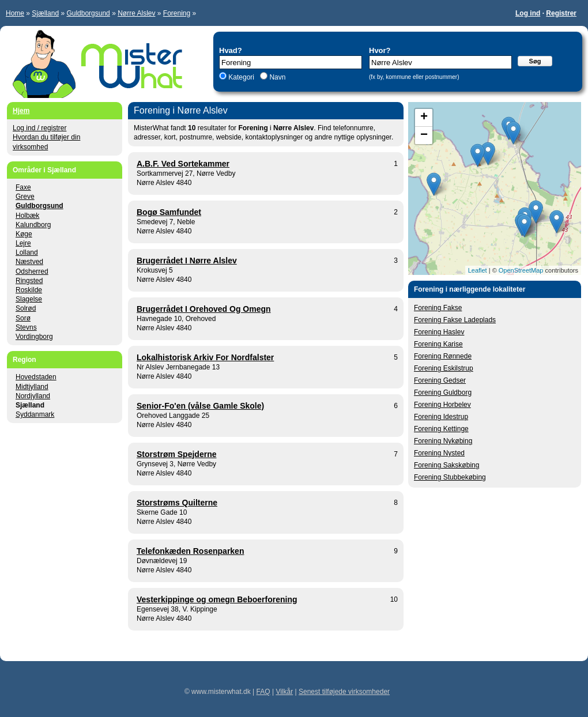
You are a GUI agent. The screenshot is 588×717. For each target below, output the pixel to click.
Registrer (561, 13)
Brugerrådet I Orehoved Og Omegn (204, 309)
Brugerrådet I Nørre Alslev (187, 261)
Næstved (29, 262)
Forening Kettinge (441, 429)
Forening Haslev (439, 332)
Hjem (21, 111)
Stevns (26, 327)
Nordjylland (33, 396)
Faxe (23, 187)
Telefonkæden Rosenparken (190, 551)
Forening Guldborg (443, 393)
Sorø (23, 318)
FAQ (263, 692)
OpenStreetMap (521, 270)
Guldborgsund (88, 13)
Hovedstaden (36, 377)
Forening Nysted (439, 453)
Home (15, 13)
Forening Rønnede (443, 356)
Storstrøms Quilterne (177, 503)
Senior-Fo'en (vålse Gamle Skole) (200, 406)
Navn (276, 77)
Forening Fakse (438, 308)
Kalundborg (33, 225)
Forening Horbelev (442, 405)
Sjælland (45, 13)
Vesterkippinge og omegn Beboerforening (217, 599)
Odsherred (32, 271)
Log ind (528, 13)
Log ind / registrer (39, 128)
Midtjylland (32, 387)
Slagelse (29, 299)
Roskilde (29, 290)
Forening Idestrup (441, 417)
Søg (535, 61)
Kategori (241, 77)
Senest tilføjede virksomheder (344, 692)
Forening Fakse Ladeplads (455, 320)
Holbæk (27, 216)
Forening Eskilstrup (444, 368)
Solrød (26, 308)
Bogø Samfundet (169, 212)
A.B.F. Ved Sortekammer (183, 164)
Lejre (23, 243)
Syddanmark (35, 414)
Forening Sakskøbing (446, 465)
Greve (25, 197)
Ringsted (29, 281)
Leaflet (478, 270)
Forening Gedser (440, 380)
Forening (177, 13)
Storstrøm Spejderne (176, 454)
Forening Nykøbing (443, 441)
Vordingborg (34, 337)
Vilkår (284, 692)
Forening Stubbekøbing (450, 477)
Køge (24, 234)
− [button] (424, 135)
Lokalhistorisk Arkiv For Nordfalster (205, 357)
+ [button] (424, 118)
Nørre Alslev (136, 13)
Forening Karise (438, 344)
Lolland (27, 252)
